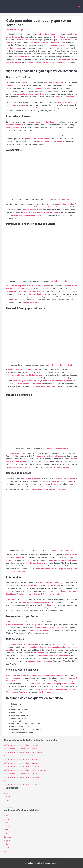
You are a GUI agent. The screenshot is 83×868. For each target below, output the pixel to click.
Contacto (55, 863)
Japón (6, 800)
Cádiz (6, 830)
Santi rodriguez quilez (63, 199)
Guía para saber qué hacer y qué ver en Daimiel (21, 749)
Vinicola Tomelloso (66, 550)
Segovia (7, 841)
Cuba (6, 793)
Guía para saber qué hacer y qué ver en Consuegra (22, 763)
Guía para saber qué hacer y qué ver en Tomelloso (22, 767)
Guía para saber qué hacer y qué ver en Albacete (21, 781)
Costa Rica (8, 807)
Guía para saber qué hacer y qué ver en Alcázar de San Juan (25, 770)
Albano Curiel (69, 281)
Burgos (7, 848)
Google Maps (48, 199)
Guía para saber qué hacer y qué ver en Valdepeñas (22, 756)
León (6, 844)
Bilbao (6, 823)
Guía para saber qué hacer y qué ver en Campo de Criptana (25, 752)
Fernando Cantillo (67, 365)
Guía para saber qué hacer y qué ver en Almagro (21, 759)
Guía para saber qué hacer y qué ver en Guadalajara (22, 777)
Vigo (6, 851)
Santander (8, 837)
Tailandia (7, 797)
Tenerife (7, 816)
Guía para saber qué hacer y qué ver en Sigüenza (21, 784)
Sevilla (7, 819)
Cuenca (7, 833)
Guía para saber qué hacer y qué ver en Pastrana (22, 745)
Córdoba (7, 826)
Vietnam (7, 804)
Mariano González (61, 449)
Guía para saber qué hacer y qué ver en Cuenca (21, 774)
